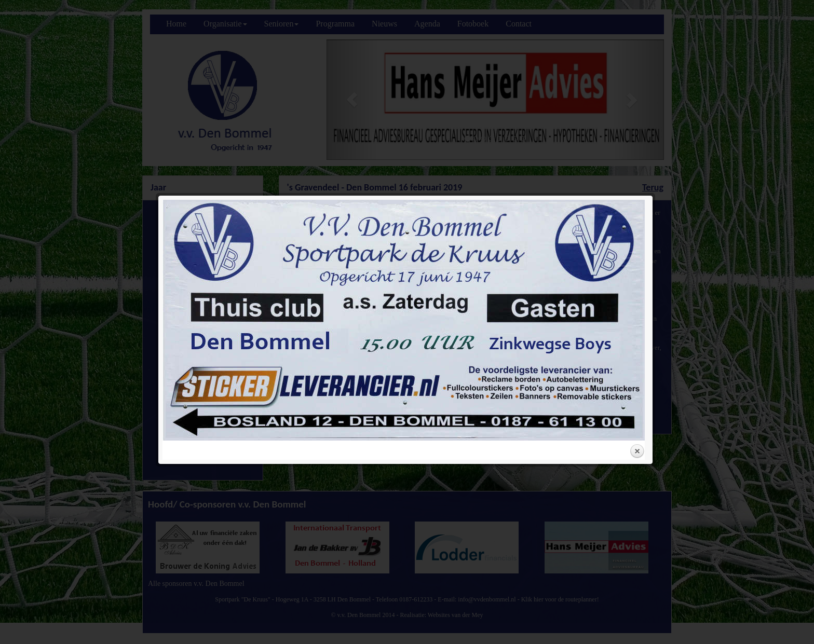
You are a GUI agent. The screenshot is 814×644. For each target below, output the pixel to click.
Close (637, 316)
